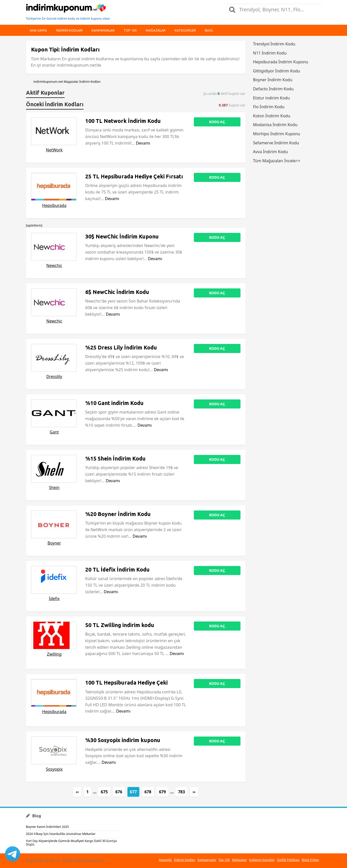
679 (162, 792)
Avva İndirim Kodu (271, 152)
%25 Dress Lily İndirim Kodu (121, 347)
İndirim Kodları (184, 860)
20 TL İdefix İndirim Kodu (117, 569)
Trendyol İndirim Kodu (274, 44)
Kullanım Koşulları (262, 860)
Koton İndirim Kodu (272, 116)
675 (104, 792)
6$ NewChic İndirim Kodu (117, 292)
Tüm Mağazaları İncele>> (277, 161)
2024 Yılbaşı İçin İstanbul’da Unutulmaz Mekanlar (61, 834)
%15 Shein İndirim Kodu (115, 458)
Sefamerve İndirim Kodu (276, 143)
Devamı (143, 143)
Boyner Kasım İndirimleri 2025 (47, 827)
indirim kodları (69, 30)
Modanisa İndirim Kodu (275, 125)
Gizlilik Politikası (288, 860)
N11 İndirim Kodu (270, 53)
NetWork (54, 150)
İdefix (54, 599)
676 (119, 792)
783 (181, 792)
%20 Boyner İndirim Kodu (118, 514)
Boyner (54, 543)
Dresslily (54, 376)
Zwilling (54, 654)
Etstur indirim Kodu (272, 98)
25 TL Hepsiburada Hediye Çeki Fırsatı (134, 176)
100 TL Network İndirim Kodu (123, 121)
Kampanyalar (103, 30)
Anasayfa (165, 860)
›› (194, 792)
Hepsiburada (54, 205)
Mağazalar (156, 30)
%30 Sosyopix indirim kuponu (123, 740)
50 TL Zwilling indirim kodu (120, 625)
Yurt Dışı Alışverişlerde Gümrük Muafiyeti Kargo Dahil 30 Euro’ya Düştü (71, 843)
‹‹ (77, 792)
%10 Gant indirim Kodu (114, 403)
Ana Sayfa (38, 30)
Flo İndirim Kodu (269, 107)
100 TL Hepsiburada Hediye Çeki (126, 683)
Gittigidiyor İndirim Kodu (277, 71)
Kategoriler (185, 30)
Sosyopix (54, 769)
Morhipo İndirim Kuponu (277, 134)
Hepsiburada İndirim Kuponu (281, 62)
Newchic (54, 265)
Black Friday (310, 860)
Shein (54, 487)
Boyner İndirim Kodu (273, 80)
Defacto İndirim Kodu (273, 89)
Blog (209, 30)
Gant (54, 432)
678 (148, 792)
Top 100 (130, 30)
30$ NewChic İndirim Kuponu (122, 236)
